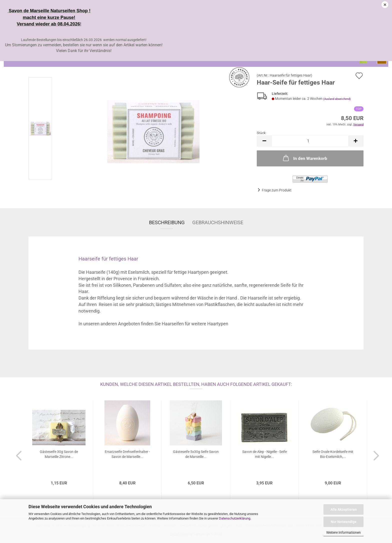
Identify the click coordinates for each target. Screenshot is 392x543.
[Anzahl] (310, 141)
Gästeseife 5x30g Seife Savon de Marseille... (196, 454)
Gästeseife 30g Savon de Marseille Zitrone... (59, 454)
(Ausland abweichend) (337, 99)
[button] (264, 141)
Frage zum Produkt (277, 190)
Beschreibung (167, 222)
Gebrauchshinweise (218, 222)
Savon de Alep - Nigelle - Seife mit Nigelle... (264, 454)
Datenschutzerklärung (235, 518)
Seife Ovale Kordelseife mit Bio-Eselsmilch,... (333, 454)
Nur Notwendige (344, 522)
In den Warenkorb (305, 158)
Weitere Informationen (343, 532)
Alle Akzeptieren (344, 509)
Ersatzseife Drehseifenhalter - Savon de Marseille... (127, 454)
